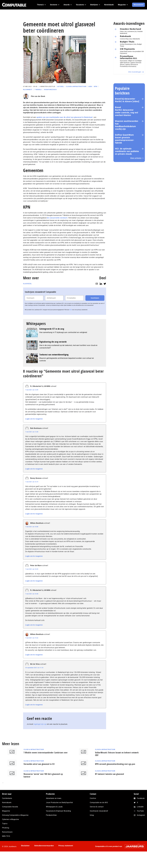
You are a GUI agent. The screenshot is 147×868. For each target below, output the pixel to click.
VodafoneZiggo (50, 90)
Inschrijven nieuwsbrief (99, 811)
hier (71, 310)
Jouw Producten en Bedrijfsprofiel (59, 803)
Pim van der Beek (38, 96)
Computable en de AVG (99, 803)
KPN (96, 86)
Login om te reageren (34, 419)
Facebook (141, 798)
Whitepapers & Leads (54, 807)
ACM (90, 86)
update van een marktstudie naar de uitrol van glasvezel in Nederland (65, 117)
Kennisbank (7, 803)
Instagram (141, 815)
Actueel (61, 86)
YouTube (140, 811)
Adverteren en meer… (54, 798)
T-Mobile (38, 90)
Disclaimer (25, 846)
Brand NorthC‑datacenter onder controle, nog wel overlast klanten (127, 111)
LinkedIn (140, 807)
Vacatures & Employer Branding (58, 811)
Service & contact (97, 807)
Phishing (6, 828)
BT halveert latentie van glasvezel (110, 774)
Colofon (93, 798)
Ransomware (7, 832)
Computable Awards (10, 807)
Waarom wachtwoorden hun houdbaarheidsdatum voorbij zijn (127, 125)
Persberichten (51, 815)
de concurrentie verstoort (57, 218)
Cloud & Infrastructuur (76, 86)
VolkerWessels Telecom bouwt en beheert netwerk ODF (117, 754)
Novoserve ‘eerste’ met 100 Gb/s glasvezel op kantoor (43, 775)
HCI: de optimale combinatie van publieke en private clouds (127, 151)
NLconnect (28, 90)
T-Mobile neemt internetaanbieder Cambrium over (46, 753)
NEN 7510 (6, 836)
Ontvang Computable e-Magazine (15, 815)
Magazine (6, 811)
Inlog (92, 815)
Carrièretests (7, 798)
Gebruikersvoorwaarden (44, 846)
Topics (5, 824)
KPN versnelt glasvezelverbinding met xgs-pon (115, 764)
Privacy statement (66, 846)
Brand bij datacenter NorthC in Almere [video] (127, 100)
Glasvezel (27, 284)
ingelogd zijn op (40, 724)
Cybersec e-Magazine (10, 819)
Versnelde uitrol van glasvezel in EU (39, 764)
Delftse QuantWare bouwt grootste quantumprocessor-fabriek (125, 139)
